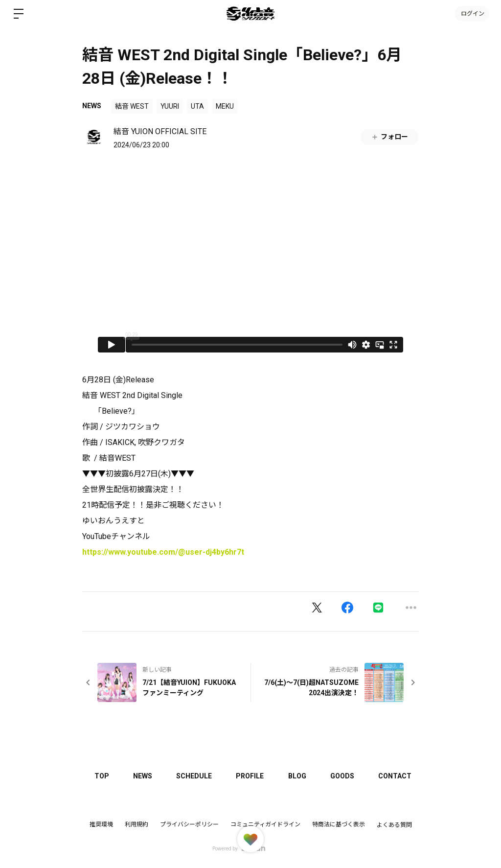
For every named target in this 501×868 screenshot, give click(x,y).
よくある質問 (394, 825)
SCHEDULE (195, 776)
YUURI (170, 106)
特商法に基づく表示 (339, 824)
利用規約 (137, 824)
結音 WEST (132, 106)
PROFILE (251, 776)
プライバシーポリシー (189, 824)
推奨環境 (101, 824)
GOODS (344, 776)
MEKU (225, 106)
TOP (102, 776)
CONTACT (397, 776)
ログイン (472, 14)
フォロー (389, 137)
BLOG (299, 776)
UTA (197, 106)
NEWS (92, 106)
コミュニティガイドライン (265, 824)
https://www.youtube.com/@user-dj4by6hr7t (163, 552)
